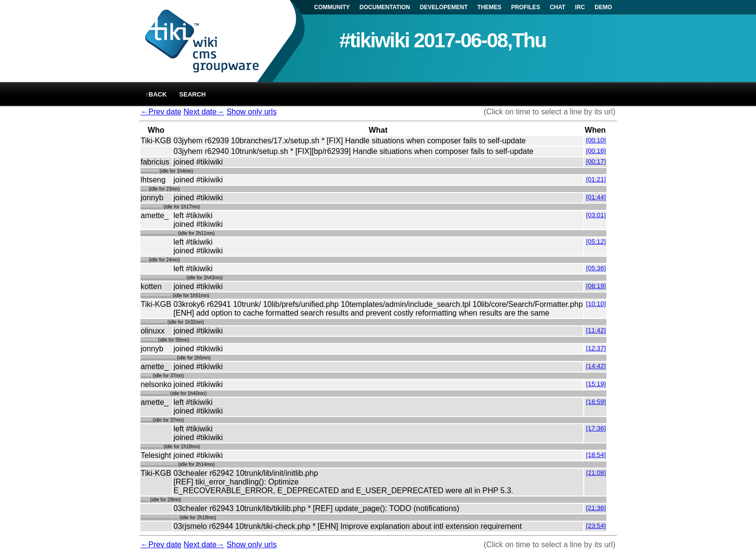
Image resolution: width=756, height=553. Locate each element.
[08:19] (596, 286)
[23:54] (596, 526)
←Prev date (161, 112)
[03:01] (596, 215)
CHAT (557, 7)
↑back (156, 94)
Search (193, 94)
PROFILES (525, 7)
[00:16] (596, 151)
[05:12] (596, 242)
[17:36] (596, 428)
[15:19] (596, 384)
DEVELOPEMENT (444, 7)
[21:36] (596, 508)
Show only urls (251, 112)
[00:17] (596, 161)
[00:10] (596, 140)
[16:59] (596, 402)
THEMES (489, 7)
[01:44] (596, 197)
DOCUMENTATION (385, 7)
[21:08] (596, 473)
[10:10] (596, 304)
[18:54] (596, 455)
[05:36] (596, 268)
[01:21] (596, 179)
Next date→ (204, 112)
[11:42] (596, 330)
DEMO (604, 7)
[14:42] (596, 366)
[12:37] (596, 348)
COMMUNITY (332, 7)
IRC (580, 7)
